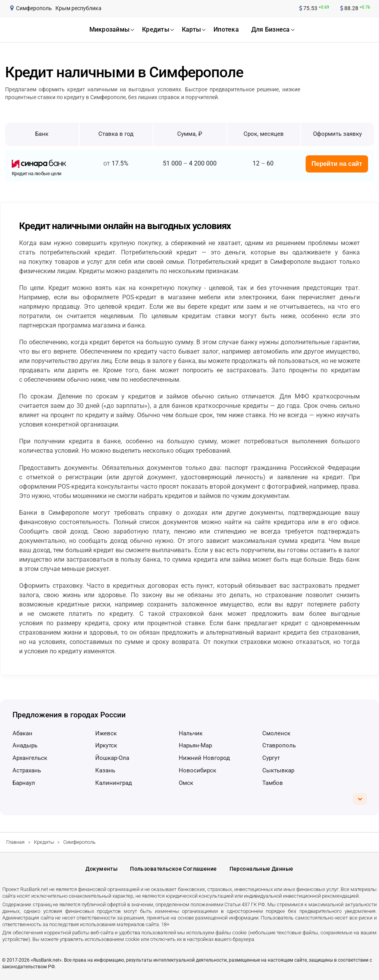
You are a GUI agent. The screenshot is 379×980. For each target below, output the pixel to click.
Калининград (114, 783)
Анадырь (25, 745)
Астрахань (27, 770)
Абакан (22, 733)
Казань (105, 770)
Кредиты (44, 842)
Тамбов (273, 783)
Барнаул (24, 783)
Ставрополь (279, 745)
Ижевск (106, 733)
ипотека (226, 29)
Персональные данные (262, 869)
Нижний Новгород (204, 758)
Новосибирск (198, 770)
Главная (15, 842)
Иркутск (106, 745)
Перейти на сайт (337, 164)
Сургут (271, 758)
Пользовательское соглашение (173, 869)
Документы (101, 869)
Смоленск (276, 733)
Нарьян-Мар (195, 745)
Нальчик (191, 733)
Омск (186, 783)
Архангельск (30, 758)
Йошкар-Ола (112, 758)
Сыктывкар (278, 770)
